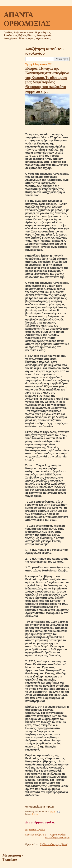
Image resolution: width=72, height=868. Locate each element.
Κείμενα (36, 814)
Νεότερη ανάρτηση (36, 835)
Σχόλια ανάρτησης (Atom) (54, 844)
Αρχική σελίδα (58, 835)
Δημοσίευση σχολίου (35, 829)
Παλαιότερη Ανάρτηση (57, 837)
